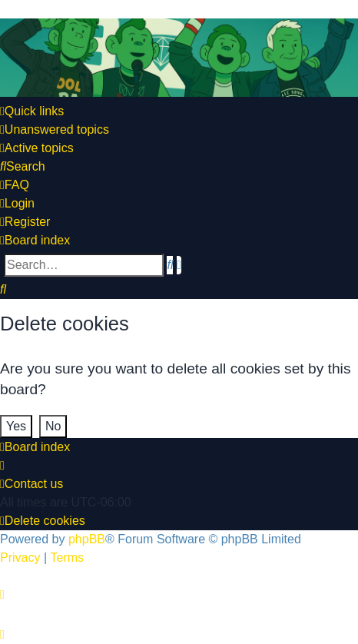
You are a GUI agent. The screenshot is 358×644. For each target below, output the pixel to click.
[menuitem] (55, 130)
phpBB (87, 539)
